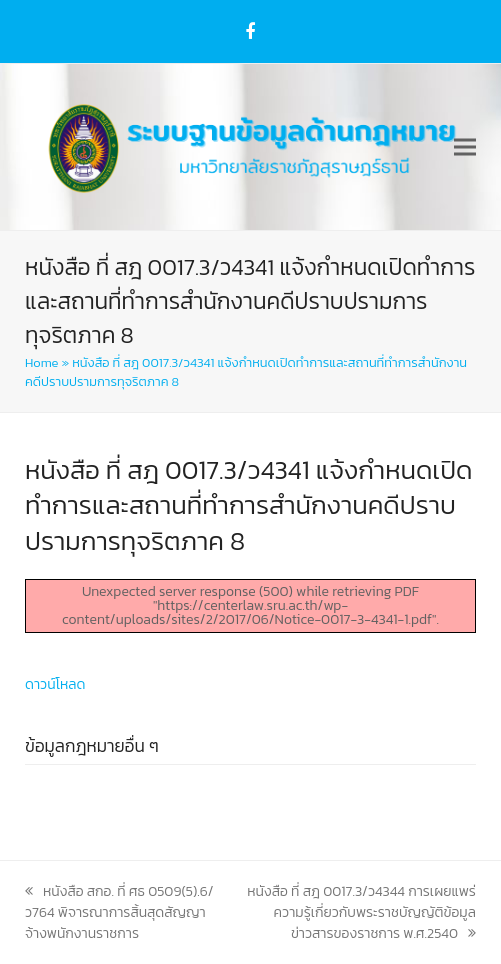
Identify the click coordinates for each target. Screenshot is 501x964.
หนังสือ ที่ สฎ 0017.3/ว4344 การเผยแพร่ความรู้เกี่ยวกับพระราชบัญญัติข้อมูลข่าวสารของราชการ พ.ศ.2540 (361, 912)
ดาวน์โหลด (55, 684)
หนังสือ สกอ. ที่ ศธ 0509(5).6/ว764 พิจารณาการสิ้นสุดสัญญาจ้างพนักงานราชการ (119, 912)
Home (41, 362)
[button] (465, 147)
